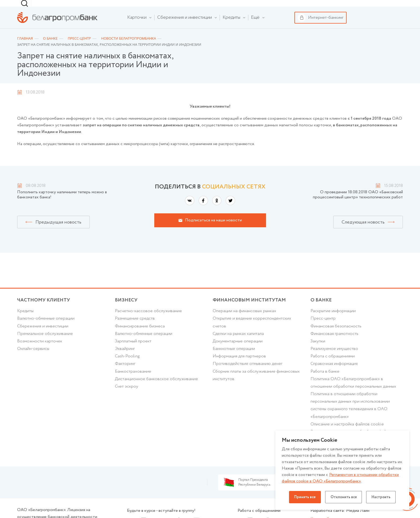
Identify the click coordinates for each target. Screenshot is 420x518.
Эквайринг (125, 357)
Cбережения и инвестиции (43, 334)
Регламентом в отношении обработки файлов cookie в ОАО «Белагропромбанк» (341, 478)
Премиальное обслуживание (45, 342)
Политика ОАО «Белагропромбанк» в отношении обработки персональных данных (354, 392)
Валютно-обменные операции (46, 326)
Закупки (318, 349)
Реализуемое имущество (335, 357)
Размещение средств (135, 326)
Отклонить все (344, 497)
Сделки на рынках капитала (239, 342)
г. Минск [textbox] (277, 7)
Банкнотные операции (234, 357)
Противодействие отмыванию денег (248, 373)
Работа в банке (325, 380)
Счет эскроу (127, 396)
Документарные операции (238, 349)
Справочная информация (334, 373)
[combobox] (276, 7)
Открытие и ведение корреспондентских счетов (252, 330)
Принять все (304, 497)
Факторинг (125, 373)
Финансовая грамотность (335, 342)
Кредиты (25, 319)
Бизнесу (82, 7)
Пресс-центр (323, 326)
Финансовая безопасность (336, 334)
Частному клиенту (33, 7)
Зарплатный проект (134, 349)
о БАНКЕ (321, 307)
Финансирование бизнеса (140, 334)
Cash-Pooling (128, 365)
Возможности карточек (40, 349)
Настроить (382, 497)
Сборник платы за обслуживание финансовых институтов (257, 384)
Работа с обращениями (333, 365)
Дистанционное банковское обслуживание (157, 388)
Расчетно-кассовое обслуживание (149, 319)
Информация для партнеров (240, 365)
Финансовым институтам (127, 7)
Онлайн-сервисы (33, 357)
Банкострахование (133, 380)
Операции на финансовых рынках (245, 319)
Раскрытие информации (334, 319)
